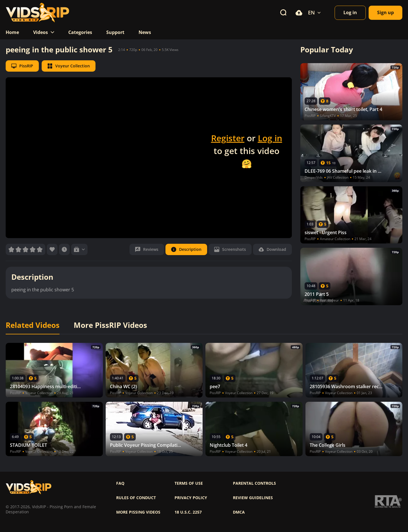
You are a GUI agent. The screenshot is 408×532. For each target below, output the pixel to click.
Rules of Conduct (136, 498)
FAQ (120, 483)
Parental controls (254, 483)
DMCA (239, 512)
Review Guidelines (253, 498)
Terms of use (189, 483)
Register (228, 138)
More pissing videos (138, 512)
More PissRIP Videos (110, 325)
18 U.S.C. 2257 (188, 512)
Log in (270, 138)
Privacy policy (191, 498)
